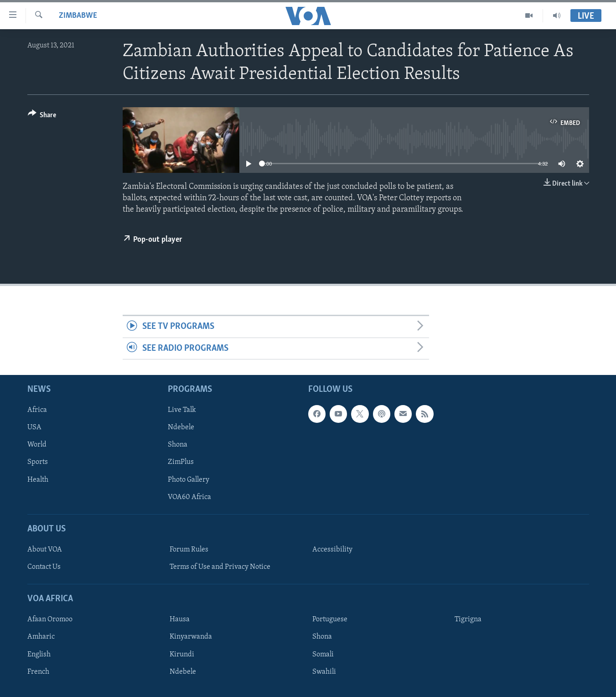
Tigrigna (468, 620)
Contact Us (44, 567)
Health (38, 480)
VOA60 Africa (189, 497)
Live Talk (182, 410)
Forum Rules (189, 550)
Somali (323, 655)
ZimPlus (181, 463)
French (38, 672)
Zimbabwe (78, 16)
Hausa (180, 620)
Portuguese (330, 620)
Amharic (41, 637)
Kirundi (182, 655)
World (37, 445)
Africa (37, 410)
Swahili (324, 672)
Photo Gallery (189, 480)
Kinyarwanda (191, 637)
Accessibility (332, 550)
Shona (178, 445)
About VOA (45, 550)
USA (34, 427)
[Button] (42, 117)
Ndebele (181, 427)
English (39, 655)
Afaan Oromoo (50, 620)
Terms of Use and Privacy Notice (220, 567)
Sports (38, 463)
